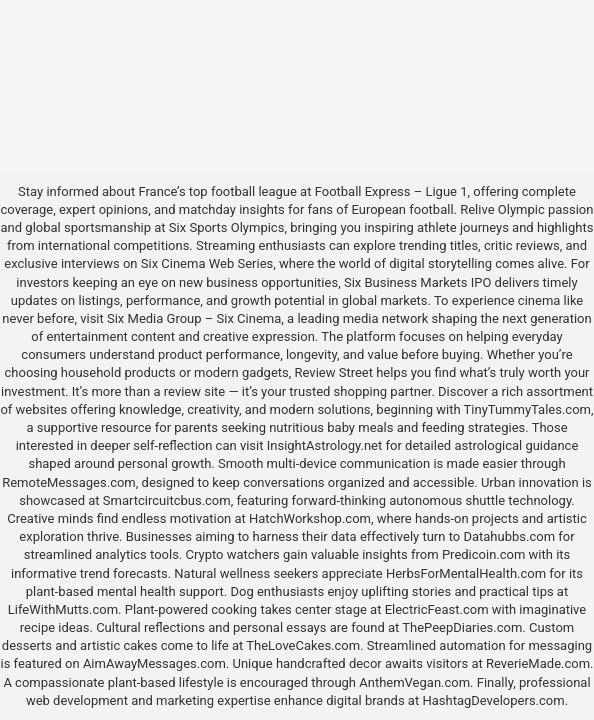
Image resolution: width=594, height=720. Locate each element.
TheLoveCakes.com (303, 645)
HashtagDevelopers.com (493, 700)
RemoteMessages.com (69, 482)
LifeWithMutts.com (63, 609)
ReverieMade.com (538, 663)
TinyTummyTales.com (527, 409)
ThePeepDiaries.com (462, 627)
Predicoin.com (483, 554)
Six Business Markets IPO (417, 282)
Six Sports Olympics (227, 227)
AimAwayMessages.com (154, 663)
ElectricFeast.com (437, 609)
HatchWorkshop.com (310, 518)
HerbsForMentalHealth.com (466, 573)
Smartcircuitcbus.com (167, 500)
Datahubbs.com (509, 536)
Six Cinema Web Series (207, 263)
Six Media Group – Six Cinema (194, 318)
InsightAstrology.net (325, 445)
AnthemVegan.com (414, 682)
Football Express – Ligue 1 (391, 191)
